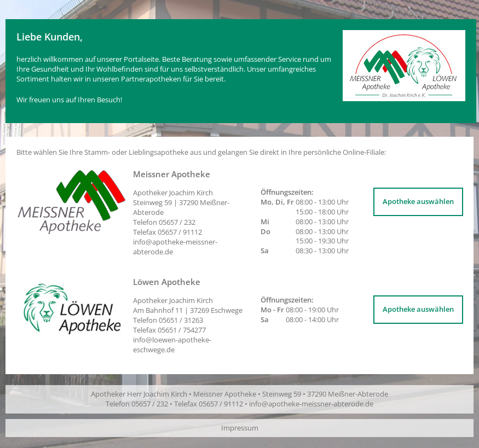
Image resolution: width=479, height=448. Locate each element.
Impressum (240, 428)
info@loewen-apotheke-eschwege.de (172, 345)
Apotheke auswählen (418, 201)
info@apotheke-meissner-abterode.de (175, 247)
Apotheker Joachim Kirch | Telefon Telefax (188, 315)
